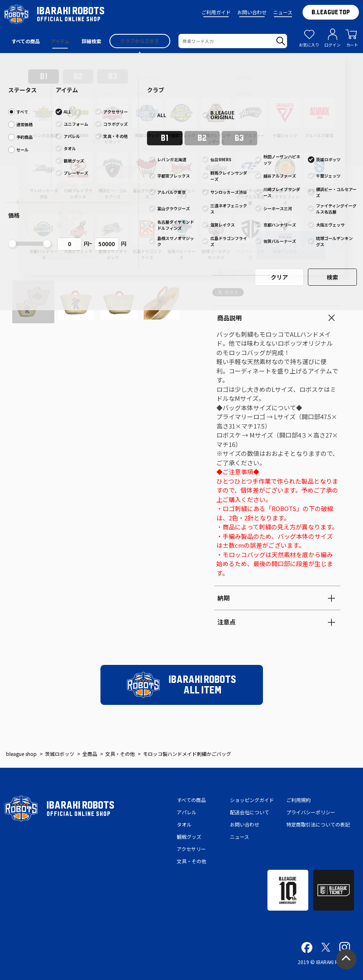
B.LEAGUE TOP (331, 12)
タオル (184, 824)
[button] (22, 188)
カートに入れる (291, 245)
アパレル (187, 812)
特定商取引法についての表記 (318, 824)
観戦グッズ (189, 837)
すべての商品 (191, 800)
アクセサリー (191, 849)
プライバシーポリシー (311, 812)
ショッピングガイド (252, 800)
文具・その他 (192, 861)
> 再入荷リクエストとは (245, 272)
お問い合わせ (252, 12)
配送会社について (249, 812)
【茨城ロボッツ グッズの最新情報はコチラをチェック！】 (181, 61)
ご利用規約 (298, 800)
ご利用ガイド (216, 12)
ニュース (283, 12)
